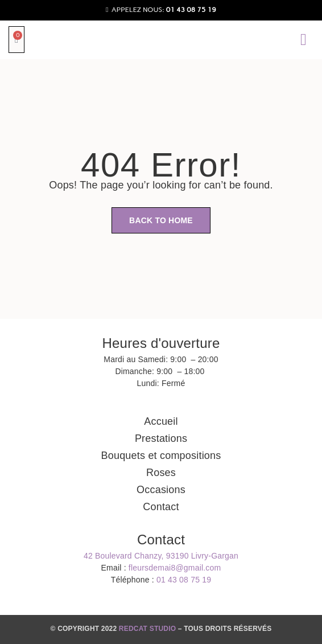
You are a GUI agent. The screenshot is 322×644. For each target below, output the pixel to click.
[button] (304, 39)
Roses (161, 473)
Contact (161, 507)
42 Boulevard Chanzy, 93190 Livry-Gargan (161, 556)
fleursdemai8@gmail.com (175, 568)
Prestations (161, 438)
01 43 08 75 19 (184, 580)
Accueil (161, 421)
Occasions (161, 490)
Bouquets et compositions (161, 456)
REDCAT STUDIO (147, 629)
